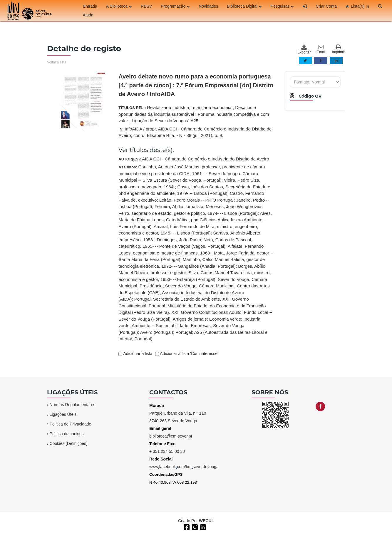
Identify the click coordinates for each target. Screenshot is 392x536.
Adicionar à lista (137, 354)
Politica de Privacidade (71, 424)
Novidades (208, 6)
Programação (175, 6)
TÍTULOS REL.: (194, 114)
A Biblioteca (119, 6)
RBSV (146, 6)
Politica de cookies (67, 434)
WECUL (206, 521)
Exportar (304, 49)
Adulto (235, 312)
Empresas (201, 325)
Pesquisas (282, 6)
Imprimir (338, 49)
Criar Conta (326, 6)
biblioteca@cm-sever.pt (171, 436)
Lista (358, 6)
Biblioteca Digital (244, 6)
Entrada (90, 6)
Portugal (184, 332)
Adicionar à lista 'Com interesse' (189, 354)
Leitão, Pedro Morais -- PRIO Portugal (196, 200)
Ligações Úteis (63, 414)
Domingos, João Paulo (179, 240)
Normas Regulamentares (73, 405)
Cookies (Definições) (69, 443)
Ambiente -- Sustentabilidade (160, 325)
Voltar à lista (57, 62)
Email (321, 49)
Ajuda (88, 15)
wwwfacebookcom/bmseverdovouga (184, 467)
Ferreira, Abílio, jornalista (179, 206)
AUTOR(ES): (194, 159)
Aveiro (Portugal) (157, 332)
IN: (195, 132)
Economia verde (225, 319)
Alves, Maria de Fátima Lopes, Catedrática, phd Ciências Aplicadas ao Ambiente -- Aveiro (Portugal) (195, 220)
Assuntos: (196, 253)
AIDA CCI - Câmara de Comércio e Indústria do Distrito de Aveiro (205, 159)
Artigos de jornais (190, 319)
